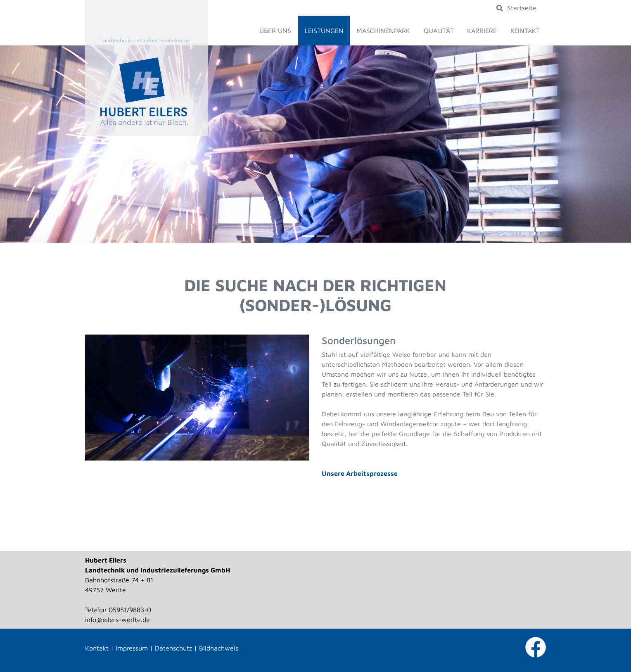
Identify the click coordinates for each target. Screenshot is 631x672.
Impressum (132, 648)
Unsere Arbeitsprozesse (360, 473)
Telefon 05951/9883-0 (118, 610)
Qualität (439, 31)
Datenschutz (173, 648)
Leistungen (324, 31)
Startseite (522, 8)
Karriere (482, 31)
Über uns (275, 31)
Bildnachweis (219, 648)
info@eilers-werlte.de (117, 620)
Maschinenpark (383, 31)
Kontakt (525, 31)
